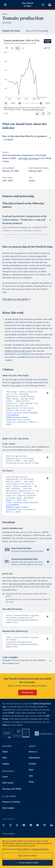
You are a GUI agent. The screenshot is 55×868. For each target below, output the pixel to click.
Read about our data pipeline (16, 299)
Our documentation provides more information (30, 594)
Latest (5, 790)
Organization (35, 771)
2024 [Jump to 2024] (48, 103)
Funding (32, 777)
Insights (6, 777)
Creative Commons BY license (18, 351)
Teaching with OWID (12, 802)
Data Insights (8, 821)
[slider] (20, 103)
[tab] (7, 48)
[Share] (43, 113)
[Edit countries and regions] (47, 48)
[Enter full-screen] (49, 113)
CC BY (6, 113)
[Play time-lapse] (6, 103)
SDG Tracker (8, 796)
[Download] (37, 113)
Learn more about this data (33, 110)
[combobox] (43, 5)
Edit (48, 48)
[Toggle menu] (5, 5)
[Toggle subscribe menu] (50, 5)
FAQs (5, 738)
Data (5, 771)
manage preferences (40, 850)
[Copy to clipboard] (44, 393)
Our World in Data (28, 5)
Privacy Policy (23, 850)
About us (33, 765)
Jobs (31, 789)
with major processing (28, 158)
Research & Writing (11, 815)
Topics (5, 765)
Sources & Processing (37, 31)
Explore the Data (11, 31)
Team (31, 783)
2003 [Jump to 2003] (13, 103)
